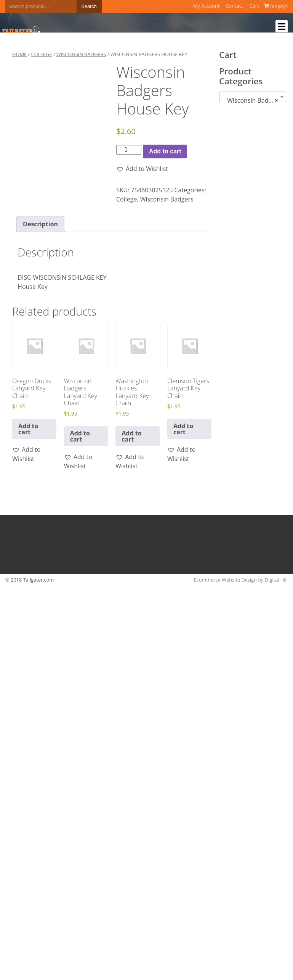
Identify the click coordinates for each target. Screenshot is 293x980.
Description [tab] (40, 224)
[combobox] (253, 97)
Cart (254, 6)
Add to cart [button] (28, 429)
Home (19, 54)
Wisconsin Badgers (81, 54)
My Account (207, 6)
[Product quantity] (129, 150)
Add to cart (165, 151)
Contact (234, 6)
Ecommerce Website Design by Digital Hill (241, 580)
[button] (142, 169)
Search (89, 6)
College (41, 54)
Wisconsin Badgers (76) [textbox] (254, 100)
